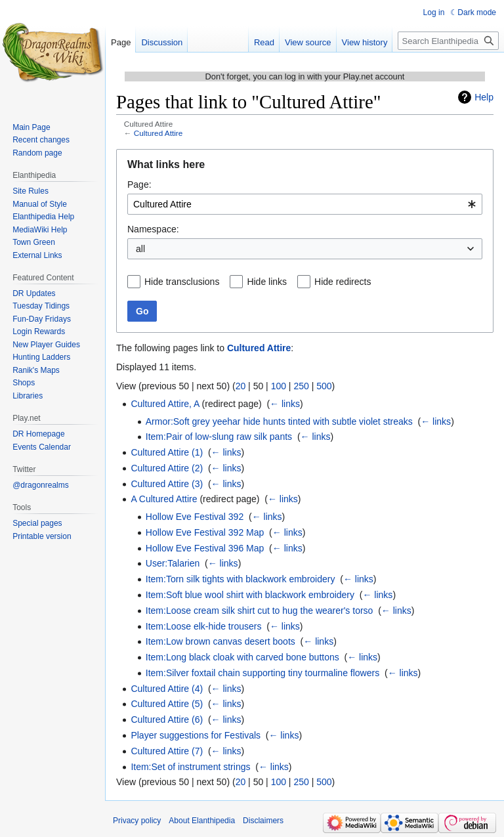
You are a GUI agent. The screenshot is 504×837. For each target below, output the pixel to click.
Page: (139, 184)
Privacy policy (137, 821)
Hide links (267, 282)
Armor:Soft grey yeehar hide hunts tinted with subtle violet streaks (279, 421)
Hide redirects (343, 282)
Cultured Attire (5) (167, 704)
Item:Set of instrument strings (190, 767)
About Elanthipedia (202, 821)
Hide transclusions (182, 282)
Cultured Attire (158, 133)
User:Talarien (173, 563)
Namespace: (153, 229)
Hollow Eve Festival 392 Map (205, 532)
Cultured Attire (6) (167, 719)
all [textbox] (140, 249)
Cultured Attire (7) (167, 751)
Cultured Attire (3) (167, 484)
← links (285, 404)
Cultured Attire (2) (167, 468)
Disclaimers (263, 821)
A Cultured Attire (164, 499)
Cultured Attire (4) (167, 689)
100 (279, 386)
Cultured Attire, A (165, 404)
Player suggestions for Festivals (196, 735)
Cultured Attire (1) (167, 452)
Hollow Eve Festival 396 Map (205, 548)
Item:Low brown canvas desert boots (220, 641)
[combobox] (305, 204)
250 (301, 386)
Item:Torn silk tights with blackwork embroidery (241, 579)
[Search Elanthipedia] (448, 41)
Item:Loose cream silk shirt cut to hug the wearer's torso (260, 611)
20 (241, 386)
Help (484, 97)
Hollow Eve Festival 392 (195, 517)
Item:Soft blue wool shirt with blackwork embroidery (250, 595)
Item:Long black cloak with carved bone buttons (242, 657)
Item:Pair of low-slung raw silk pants (219, 437)
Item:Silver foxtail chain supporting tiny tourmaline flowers (262, 673)
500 (324, 386)
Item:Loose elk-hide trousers (204, 626)
